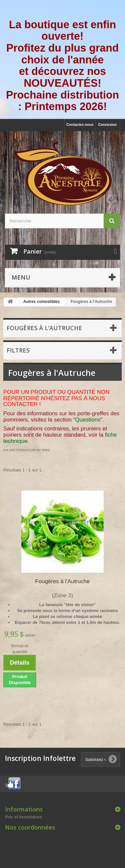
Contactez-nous (80, 125)
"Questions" (88, 420)
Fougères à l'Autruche (63, 581)
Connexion (107, 125)
